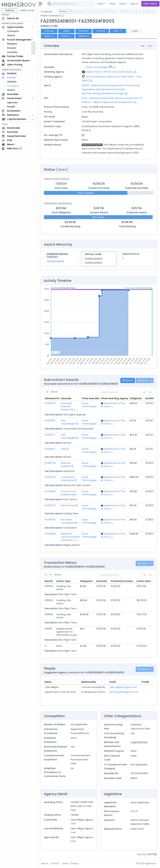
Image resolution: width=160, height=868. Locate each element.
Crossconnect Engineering (69, 493)
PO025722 (50, 463)
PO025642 (50, 534)
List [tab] (143, 46)
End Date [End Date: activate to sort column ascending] (102, 581)
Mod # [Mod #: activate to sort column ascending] (49, 581)
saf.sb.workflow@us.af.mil (124, 692)
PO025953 (50, 491)
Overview (49, 31)
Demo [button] (123, 4)
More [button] (101, 4)
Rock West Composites (67, 521)
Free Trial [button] (150, 4)
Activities (12, 52)
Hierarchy (84, 31)
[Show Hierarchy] (114, 67)
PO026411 (50, 449)
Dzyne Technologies (97, 67)
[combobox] (93, 4)
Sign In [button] (134, 4)
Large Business (139, 742)
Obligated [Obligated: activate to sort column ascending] (136, 398)
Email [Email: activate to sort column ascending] (112, 682)
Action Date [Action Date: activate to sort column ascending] (144, 581)
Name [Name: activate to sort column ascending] (48, 682)
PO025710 (50, 520)
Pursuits (12, 48)
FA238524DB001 (55, 261)
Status (66, 31)
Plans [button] (113, 4)
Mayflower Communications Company (70, 537)
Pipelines (12, 44)
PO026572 (50, 403)
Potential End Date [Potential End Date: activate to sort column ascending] (122, 581)
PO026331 (50, 421)
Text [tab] (150, 46)
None (85, 117)
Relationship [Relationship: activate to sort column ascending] (89, 682)
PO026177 (50, 435)
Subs (118, 31)
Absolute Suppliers (66, 465)
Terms (65, 863)
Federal (9, 10)
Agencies (12, 103)
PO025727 (50, 505)
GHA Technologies (68, 422)
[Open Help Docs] (63, 16)
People (11, 107)
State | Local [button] (27, 10)
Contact (55, 863)
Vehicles (12, 82)
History (49, 36)
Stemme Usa (68, 505)
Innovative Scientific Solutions (67, 406)
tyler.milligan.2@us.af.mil (123, 687)
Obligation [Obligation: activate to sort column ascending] (86, 581)
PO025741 (50, 477)
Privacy (75, 863)
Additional (83, 36)
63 (83, 135)
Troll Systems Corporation (68, 479)
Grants (11, 35)
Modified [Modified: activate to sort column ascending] (151, 398)
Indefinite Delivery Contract (57, 255)
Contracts (13, 31)
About (45, 863)
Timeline (101, 31)
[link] (150, 392)
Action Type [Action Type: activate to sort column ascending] (63, 581)
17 (123, 258)
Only (63, 449)
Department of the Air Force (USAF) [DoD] (109, 72)
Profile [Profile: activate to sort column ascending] (145, 682)
